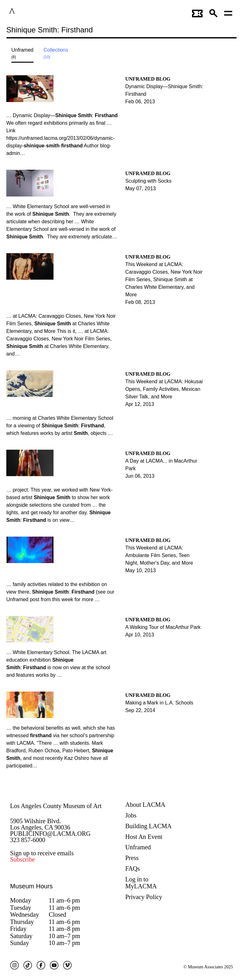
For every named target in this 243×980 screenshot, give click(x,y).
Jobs (131, 815)
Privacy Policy (144, 897)
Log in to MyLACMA (141, 883)
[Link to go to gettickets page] (197, 12)
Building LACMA (148, 826)
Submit (232, 31)
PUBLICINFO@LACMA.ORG (50, 834)
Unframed (138, 847)
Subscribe (23, 859)
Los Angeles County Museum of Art (56, 806)
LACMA (31, 12)
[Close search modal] (217, 31)
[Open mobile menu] (229, 12)
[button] (214, 12)
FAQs (133, 869)
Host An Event (144, 837)
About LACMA (145, 805)
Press (132, 858)
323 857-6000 (28, 840)
